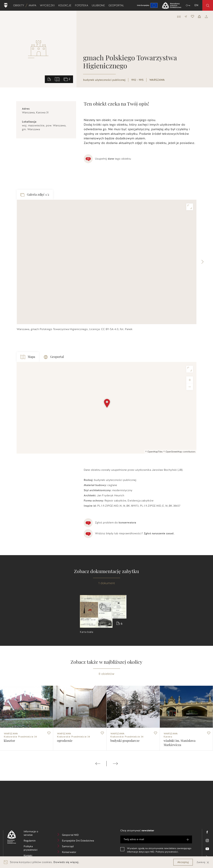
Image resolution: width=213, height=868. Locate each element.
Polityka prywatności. (167, 852)
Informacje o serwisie (34, 834)
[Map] (106, 408)
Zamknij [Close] (203, 862)
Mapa (33, 5)
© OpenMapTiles (154, 452)
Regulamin (35, 841)
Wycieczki (48, 5)
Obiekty (19, 5)
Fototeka (82, 5)
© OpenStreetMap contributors (179, 452)
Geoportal (117, 5)
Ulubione (99, 5)
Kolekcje (66, 5)
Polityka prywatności (36, 849)
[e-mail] (156, 839)
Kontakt (34, 856)
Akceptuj (183, 862)
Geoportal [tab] (54, 357)
